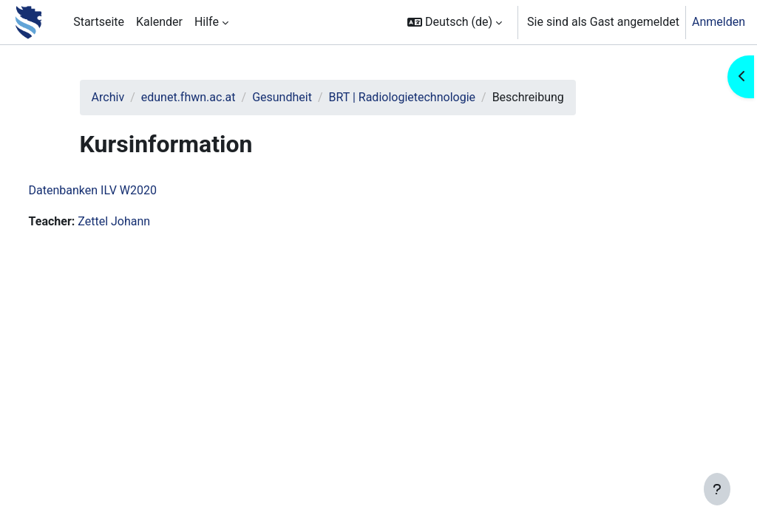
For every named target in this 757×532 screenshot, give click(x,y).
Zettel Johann (142, 221)
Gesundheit (306, 97)
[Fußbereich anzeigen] (717, 489)
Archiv (131, 97)
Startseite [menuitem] (99, 22)
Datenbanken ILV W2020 (120, 190)
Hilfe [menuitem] (207, 22)
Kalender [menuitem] (159, 22)
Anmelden (719, 22)
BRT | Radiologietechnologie (425, 97)
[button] (455, 22)
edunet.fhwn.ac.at (212, 97)
